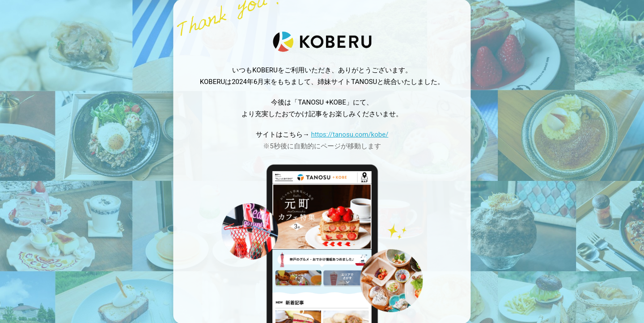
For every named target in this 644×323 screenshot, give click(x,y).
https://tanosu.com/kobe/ (350, 134)
